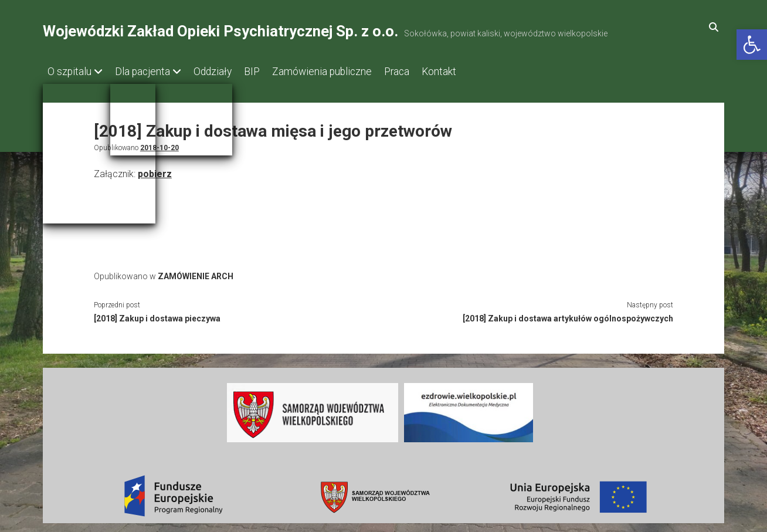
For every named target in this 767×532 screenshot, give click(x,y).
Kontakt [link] (474, 72)
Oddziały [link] (224, 72)
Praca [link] (426, 72)
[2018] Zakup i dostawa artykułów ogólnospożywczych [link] (568, 315)
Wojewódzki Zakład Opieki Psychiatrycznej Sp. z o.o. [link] (220, 31)
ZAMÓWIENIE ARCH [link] (196, 273)
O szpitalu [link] (69, 72)
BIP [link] (269, 72)
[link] (752, 45)
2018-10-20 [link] (159, 144)
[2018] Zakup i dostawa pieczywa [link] (157, 315)
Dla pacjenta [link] (148, 72)
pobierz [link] (155, 170)
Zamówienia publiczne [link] (345, 72)
